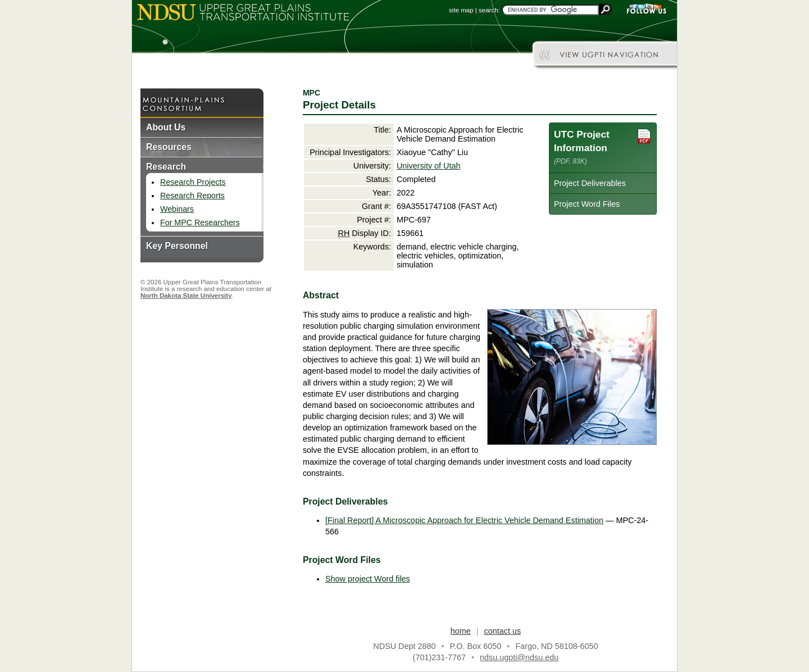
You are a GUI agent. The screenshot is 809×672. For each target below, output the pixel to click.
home (461, 631)
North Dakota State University (186, 296)
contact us (503, 631)
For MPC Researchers (200, 223)
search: (489, 10)
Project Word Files (587, 204)
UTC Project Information (603, 146)
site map (461, 10)
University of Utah (429, 166)
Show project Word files (368, 579)
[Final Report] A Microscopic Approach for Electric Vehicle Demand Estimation (464, 520)
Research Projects (193, 182)
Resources (169, 147)
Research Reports (192, 196)
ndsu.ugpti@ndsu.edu (519, 657)
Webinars (177, 209)
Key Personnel (177, 246)
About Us (166, 127)
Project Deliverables (590, 183)
